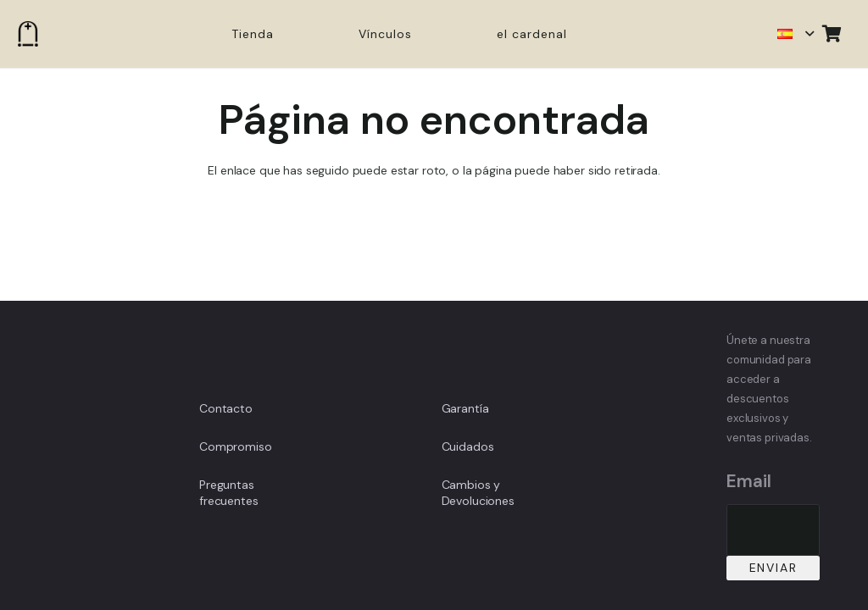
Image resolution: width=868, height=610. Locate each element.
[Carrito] (832, 34)
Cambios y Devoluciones (478, 493)
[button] (795, 34)
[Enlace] (28, 34)
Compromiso (236, 446)
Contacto (226, 408)
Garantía (465, 408)
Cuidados (468, 446)
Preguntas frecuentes (229, 493)
